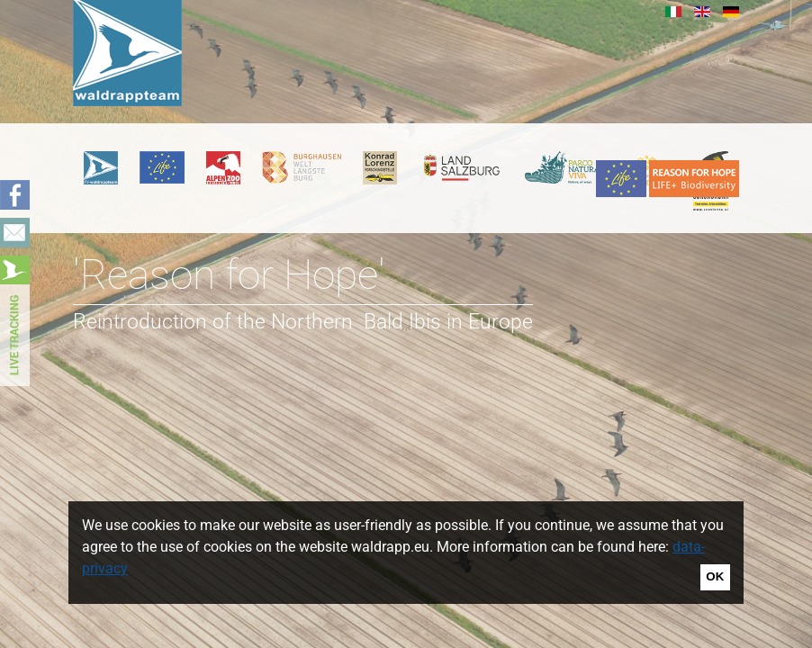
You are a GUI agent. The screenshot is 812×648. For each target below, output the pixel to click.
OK (715, 576)
